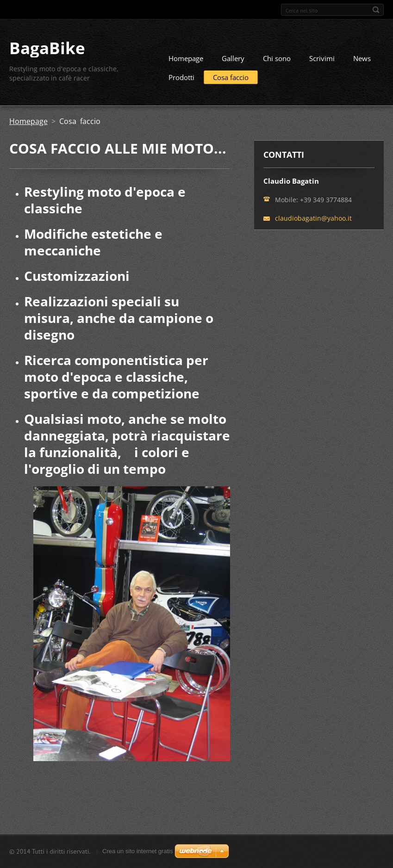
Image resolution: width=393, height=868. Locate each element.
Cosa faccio (231, 77)
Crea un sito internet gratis (137, 851)
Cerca (376, 10)
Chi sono (277, 58)
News (362, 58)
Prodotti (181, 77)
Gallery (233, 58)
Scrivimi (322, 58)
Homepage (186, 58)
